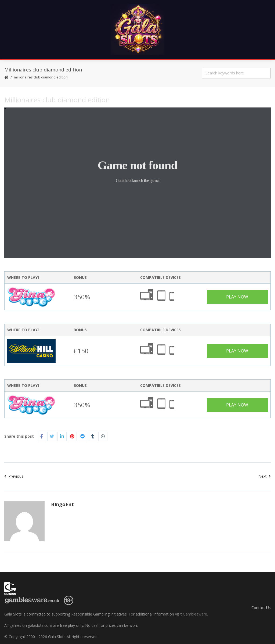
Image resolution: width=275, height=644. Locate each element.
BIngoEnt (62, 504)
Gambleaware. (195, 614)
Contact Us (261, 608)
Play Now (237, 297)
